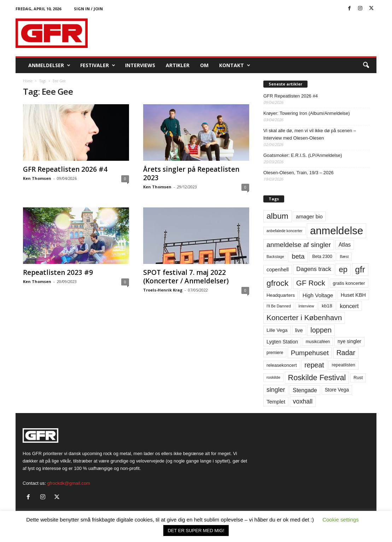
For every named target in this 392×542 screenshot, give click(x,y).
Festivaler (98, 65)
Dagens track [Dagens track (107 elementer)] (314, 269)
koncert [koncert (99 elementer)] (349, 306)
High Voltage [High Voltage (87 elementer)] (318, 295)
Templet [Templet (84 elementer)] (276, 402)
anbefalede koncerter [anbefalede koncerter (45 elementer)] (285, 231)
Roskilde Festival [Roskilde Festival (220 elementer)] (317, 378)
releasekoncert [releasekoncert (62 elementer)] (282, 365)
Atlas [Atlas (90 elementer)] (345, 245)
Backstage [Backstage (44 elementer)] (275, 257)
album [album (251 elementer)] (277, 216)
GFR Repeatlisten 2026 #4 (65, 169)
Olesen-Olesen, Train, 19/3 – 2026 (299, 173)
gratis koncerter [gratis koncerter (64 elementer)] (349, 283)
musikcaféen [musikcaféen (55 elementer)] (318, 342)
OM (204, 65)
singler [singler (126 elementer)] (276, 390)
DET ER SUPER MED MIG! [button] (196, 531)
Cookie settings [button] (341, 520)
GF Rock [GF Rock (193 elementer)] (311, 283)
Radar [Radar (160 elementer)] (346, 353)
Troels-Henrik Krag (163, 290)
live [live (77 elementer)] (299, 330)
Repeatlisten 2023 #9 (58, 272)
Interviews (140, 65)
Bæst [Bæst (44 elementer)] (344, 257)
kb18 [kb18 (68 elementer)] (327, 306)
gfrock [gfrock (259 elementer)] (277, 283)
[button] (366, 65)
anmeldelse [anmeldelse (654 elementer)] (337, 231)
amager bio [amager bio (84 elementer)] (309, 216)
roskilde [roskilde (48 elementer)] (273, 377)
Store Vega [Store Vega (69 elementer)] (337, 390)
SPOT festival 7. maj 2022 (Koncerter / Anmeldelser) (186, 277)
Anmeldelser (49, 65)
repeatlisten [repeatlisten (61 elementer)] (343, 365)
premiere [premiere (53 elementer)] (275, 353)
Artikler (178, 65)
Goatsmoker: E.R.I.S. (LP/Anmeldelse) (303, 155)
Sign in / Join (88, 9)
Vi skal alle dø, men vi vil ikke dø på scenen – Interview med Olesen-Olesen (310, 134)
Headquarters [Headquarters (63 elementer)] (281, 295)
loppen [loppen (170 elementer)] (321, 330)
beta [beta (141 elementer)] (298, 256)
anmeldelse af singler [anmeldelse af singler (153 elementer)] (299, 245)
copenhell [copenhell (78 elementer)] (278, 270)
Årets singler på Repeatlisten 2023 (191, 173)
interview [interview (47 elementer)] (306, 306)
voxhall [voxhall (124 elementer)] (303, 401)
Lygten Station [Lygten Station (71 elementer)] (282, 342)
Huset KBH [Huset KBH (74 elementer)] (353, 295)
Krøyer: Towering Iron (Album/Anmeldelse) (307, 113)
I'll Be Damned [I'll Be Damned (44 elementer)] (279, 306)
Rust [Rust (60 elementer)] (358, 378)
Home (28, 81)
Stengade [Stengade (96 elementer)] (305, 390)
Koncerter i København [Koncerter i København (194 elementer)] (304, 317)
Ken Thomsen (37, 178)
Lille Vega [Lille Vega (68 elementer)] (277, 330)
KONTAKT (235, 65)
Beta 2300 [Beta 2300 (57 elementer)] (322, 257)
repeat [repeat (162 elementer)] (314, 365)
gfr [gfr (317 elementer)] (360, 269)
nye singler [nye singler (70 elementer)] (349, 341)
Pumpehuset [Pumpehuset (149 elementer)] (310, 353)
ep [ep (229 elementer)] (343, 269)
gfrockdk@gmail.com (69, 483)
